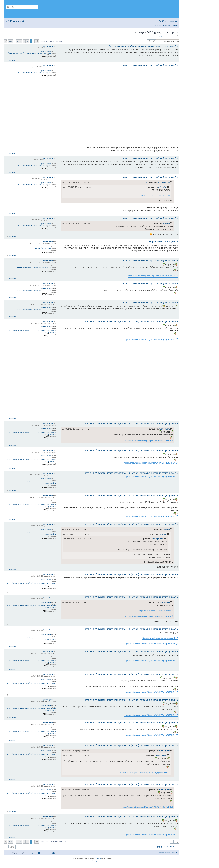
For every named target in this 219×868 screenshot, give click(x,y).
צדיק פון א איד (158, 539)
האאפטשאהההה (164, 182)
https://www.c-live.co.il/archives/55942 (155, 611)
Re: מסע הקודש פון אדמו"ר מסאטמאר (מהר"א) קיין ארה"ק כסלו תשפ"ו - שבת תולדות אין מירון (131, 321)
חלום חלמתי (162, 187)
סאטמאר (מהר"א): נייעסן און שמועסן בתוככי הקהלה (34, 72)
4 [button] (21, 41)
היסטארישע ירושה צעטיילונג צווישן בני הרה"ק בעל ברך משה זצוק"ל (29, 53)
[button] (37, 41)
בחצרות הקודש (46, 51)
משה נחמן (166, 529)
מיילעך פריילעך (48, 46)
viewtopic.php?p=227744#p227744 (155, 195)
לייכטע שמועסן (46, 247)
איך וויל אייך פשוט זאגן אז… (43, 249)
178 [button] (10, 41)
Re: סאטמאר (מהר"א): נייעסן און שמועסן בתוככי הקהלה (150, 65)
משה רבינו (166, 223)
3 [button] (24, 41)
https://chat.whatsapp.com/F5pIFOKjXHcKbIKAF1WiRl (151, 276)
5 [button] (17, 41)
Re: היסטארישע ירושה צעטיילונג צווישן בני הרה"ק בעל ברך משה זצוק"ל (143, 46)
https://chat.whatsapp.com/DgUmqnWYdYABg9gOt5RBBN (150, 339)
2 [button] (27, 41)
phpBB (98, 858)
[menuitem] (161, 21)
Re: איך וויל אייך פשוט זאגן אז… (162, 242)
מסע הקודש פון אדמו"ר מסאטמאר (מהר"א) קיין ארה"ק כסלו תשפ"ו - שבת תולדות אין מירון (32, 331)
